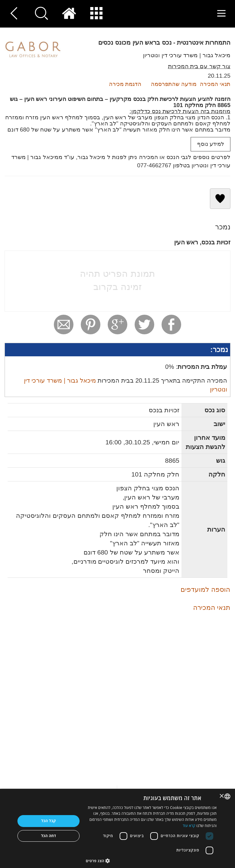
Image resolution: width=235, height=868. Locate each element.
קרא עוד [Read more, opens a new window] (189, 826)
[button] (151, 861)
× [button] (222, 796)
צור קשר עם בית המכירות (199, 66)
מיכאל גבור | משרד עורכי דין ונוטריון (187, 55)
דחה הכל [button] (48, 836)
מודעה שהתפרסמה (174, 84)
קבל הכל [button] (49, 821)
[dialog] (117, 828)
